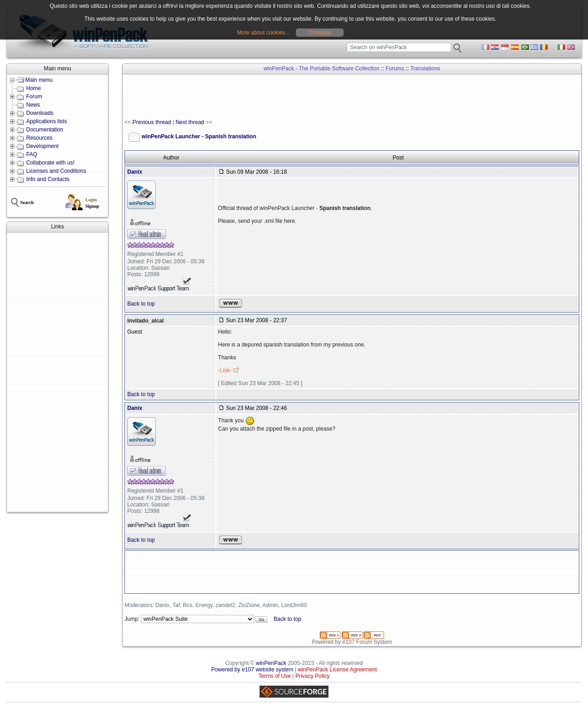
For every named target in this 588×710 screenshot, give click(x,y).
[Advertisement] (57, 372)
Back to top (141, 304)
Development (42, 146)
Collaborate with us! (50, 163)
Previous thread (152, 122)
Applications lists (47, 121)
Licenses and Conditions (56, 171)
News (33, 105)
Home (34, 88)
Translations (425, 68)
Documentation (45, 130)
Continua (320, 33)
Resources (39, 138)
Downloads (40, 113)
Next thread (190, 122)
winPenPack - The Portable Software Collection (322, 68)
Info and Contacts (48, 179)
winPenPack (271, 663)
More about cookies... (263, 33)
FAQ (32, 154)
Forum (34, 97)
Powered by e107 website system (252, 670)
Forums (395, 68)
